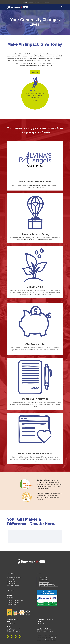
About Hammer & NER (14, 577)
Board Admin (11, 583)
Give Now (35, 72)
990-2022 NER (12, 605)
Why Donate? (35, 91)
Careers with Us (44, 582)
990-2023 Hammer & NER (15, 601)
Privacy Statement (13, 586)
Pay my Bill (10, 590)
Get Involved (43, 578)
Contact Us (11, 579)
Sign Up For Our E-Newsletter (48, 586)
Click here (35, 101)
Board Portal (11, 581)
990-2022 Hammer (13, 603)
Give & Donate (43, 580)
